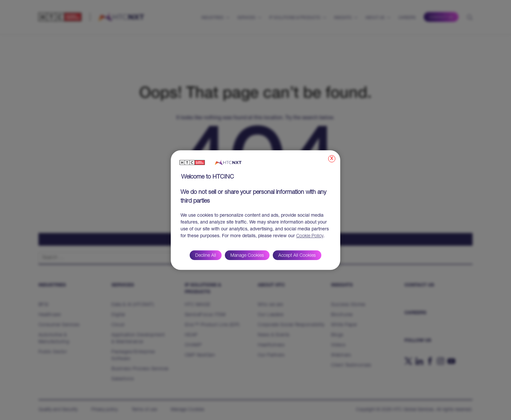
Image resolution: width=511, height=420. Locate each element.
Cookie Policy (310, 236)
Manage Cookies (247, 256)
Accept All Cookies (297, 256)
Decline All (206, 256)
